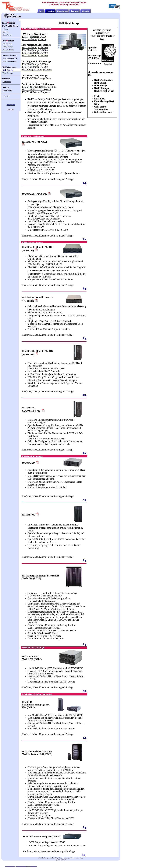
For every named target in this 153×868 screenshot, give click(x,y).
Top (85, 182)
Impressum (11, 105)
